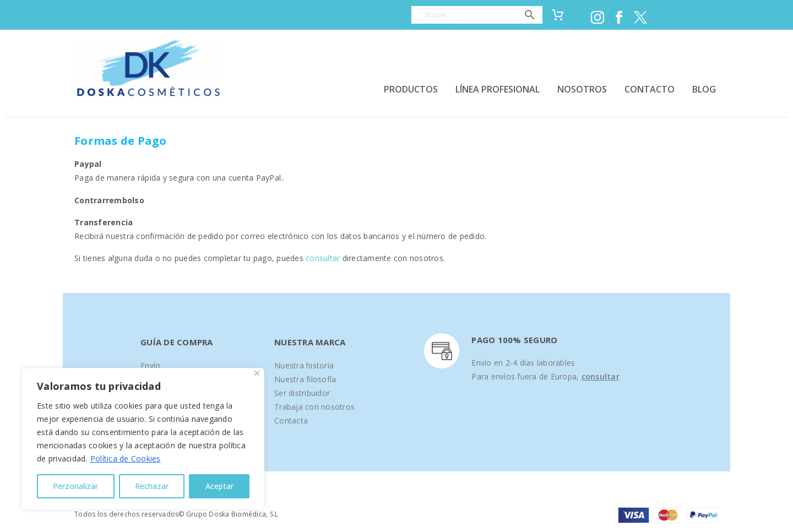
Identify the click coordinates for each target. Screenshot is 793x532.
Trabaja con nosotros (314, 407)
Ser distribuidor (302, 393)
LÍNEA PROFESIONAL (498, 89)
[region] (143, 439)
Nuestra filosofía (305, 379)
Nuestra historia (304, 365)
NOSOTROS (582, 89)
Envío (150, 365)
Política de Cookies (126, 458)
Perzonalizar (75, 486)
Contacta (291, 420)
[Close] (257, 373)
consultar (323, 258)
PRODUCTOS (411, 89)
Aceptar (219, 486)
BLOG (704, 89)
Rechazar (152, 486)
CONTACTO (650, 89)
